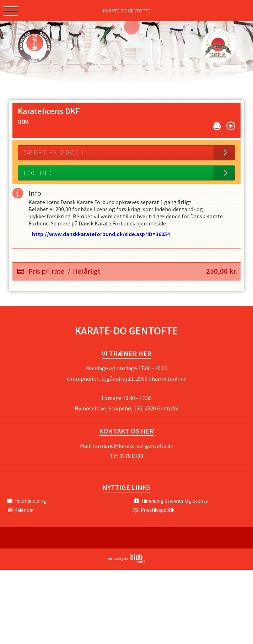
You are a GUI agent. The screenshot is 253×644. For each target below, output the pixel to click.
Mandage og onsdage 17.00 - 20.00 (127, 368)
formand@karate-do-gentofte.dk (133, 446)
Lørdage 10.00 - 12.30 (127, 398)
